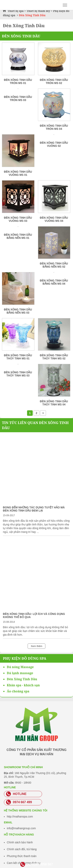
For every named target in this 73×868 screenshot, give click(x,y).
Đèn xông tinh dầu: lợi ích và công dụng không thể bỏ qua (34, 615)
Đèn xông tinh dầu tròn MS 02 (54, 81)
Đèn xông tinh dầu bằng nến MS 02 (54, 265)
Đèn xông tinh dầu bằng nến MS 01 (18, 236)
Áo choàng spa (18, 691)
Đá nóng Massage (20, 667)
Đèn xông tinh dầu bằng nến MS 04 (54, 282)
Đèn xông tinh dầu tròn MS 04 (54, 127)
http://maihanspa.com (20, 817)
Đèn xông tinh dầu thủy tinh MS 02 (54, 357)
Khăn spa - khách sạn (23, 685)
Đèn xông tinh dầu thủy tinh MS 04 (54, 403)
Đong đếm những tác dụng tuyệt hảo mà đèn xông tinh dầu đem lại (34, 509)
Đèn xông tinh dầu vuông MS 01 (18, 173)
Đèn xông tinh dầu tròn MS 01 (18, 81)
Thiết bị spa (16, 11)
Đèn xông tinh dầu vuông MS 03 (18, 219)
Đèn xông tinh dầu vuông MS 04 (54, 219)
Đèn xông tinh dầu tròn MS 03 (18, 98)
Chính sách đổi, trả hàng (22, 849)
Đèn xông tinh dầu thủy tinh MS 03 (18, 374)
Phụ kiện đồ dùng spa (25, 658)
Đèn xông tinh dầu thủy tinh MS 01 (18, 357)
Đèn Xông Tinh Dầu (21, 36)
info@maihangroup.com (21, 828)
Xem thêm (36, 646)
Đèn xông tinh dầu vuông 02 (54, 144)
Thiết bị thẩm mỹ (38, 11)
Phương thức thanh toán (22, 856)
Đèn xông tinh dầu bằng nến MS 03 (18, 311)
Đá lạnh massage (20, 673)
